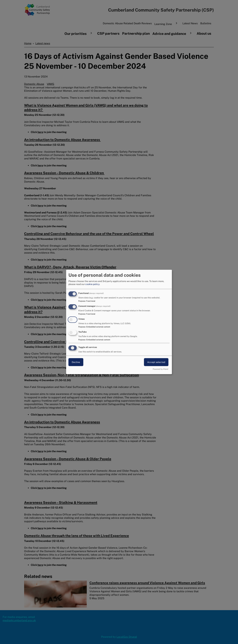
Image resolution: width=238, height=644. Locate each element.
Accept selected (156, 362)
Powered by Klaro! (160, 369)
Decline (76, 362)
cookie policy (92, 284)
